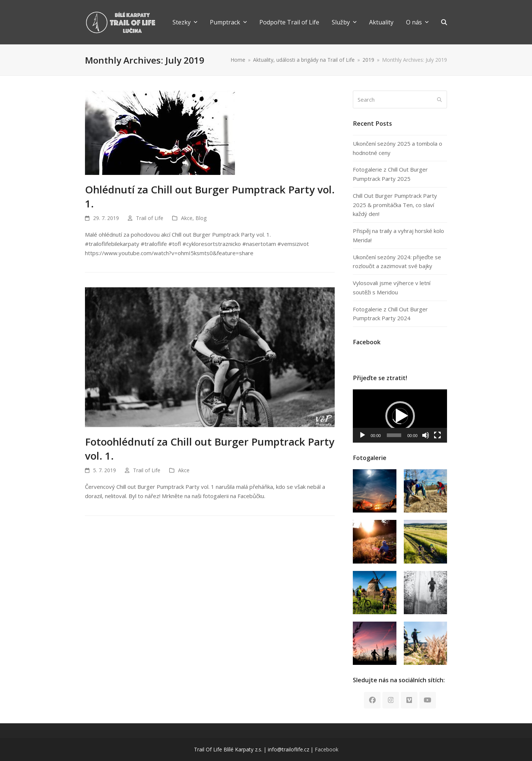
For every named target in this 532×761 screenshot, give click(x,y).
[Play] (362, 435)
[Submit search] (439, 99)
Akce (187, 218)
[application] (400, 416)
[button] (444, 22)
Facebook (327, 749)
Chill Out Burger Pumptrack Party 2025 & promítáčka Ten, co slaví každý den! (395, 205)
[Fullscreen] (437, 435)
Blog (201, 218)
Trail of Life (150, 218)
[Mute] (426, 435)
